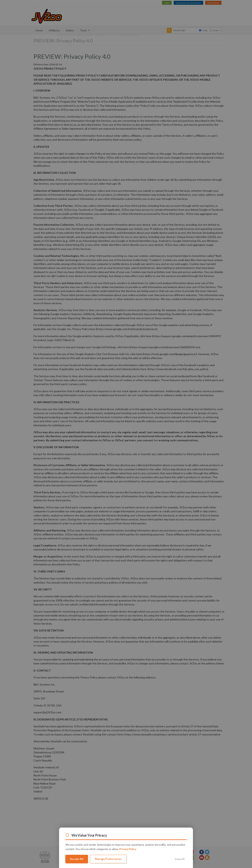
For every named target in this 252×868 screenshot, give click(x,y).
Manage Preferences (108, 859)
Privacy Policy (128, 849)
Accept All (77, 859)
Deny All (180, 859)
